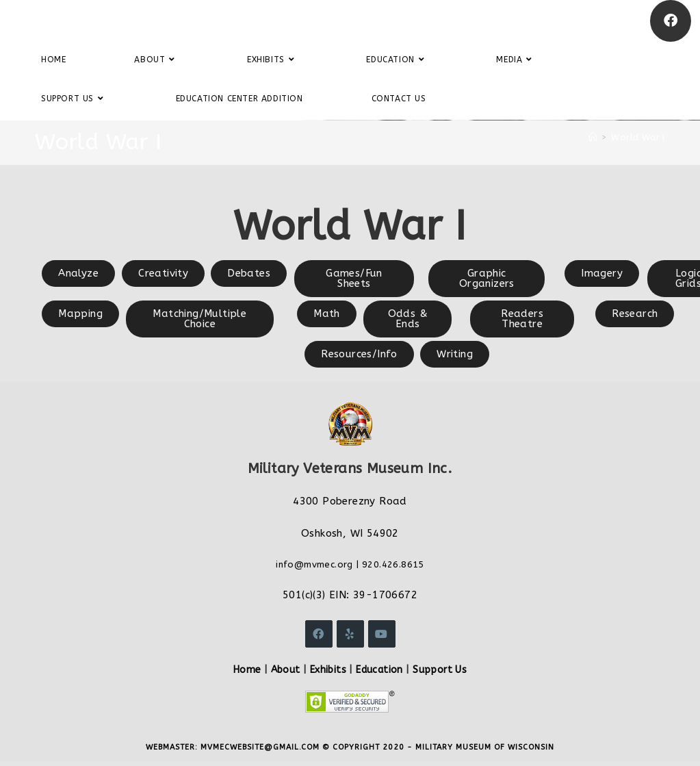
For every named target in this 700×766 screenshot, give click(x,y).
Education (379, 670)
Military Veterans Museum (112, 21)
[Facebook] (671, 21)
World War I (638, 137)
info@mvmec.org (314, 564)
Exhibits (328, 670)
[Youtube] (382, 634)
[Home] (593, 137)
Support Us (440, 670)
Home (247, 670)
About (286, 670)
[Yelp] (350, 634)
